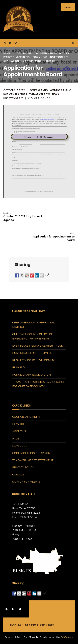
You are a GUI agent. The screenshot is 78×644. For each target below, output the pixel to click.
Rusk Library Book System (32, 375)
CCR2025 (18, 475)
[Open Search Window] (73, 43)
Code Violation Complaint (32, 453)
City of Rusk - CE (39, 98)
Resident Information (17, 57)
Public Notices (59, 53)
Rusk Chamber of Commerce (33, 353)
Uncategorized (58, 57)
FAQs (16, 439)
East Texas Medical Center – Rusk (37, 346)
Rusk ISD (18, 368)
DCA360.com (67, 637)
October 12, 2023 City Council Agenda (23, 217)
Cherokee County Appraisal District (33, 325)
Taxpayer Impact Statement (33, 460)
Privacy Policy (23, 468)
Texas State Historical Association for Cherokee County (39, 384)
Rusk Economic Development (34, 360)
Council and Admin (27, 417)
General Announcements (33, 53)
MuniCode (20, 446)
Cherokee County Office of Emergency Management (32, 336)
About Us (19, 431)
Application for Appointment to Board (54, 237)
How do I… (20, 424)
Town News (40, 57)
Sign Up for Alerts (26, 482)
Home (7, 53)
